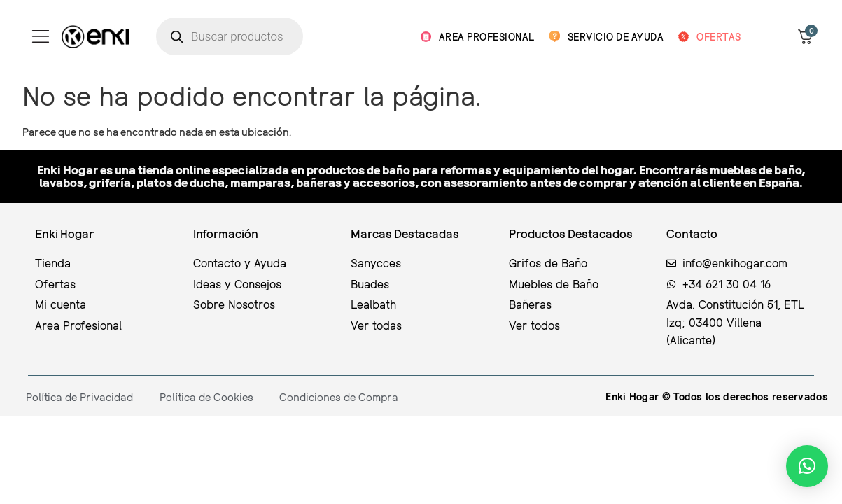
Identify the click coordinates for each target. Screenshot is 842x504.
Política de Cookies (206, 397)
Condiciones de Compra (339, 397)
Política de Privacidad (79, 397)
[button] (807, 466)
